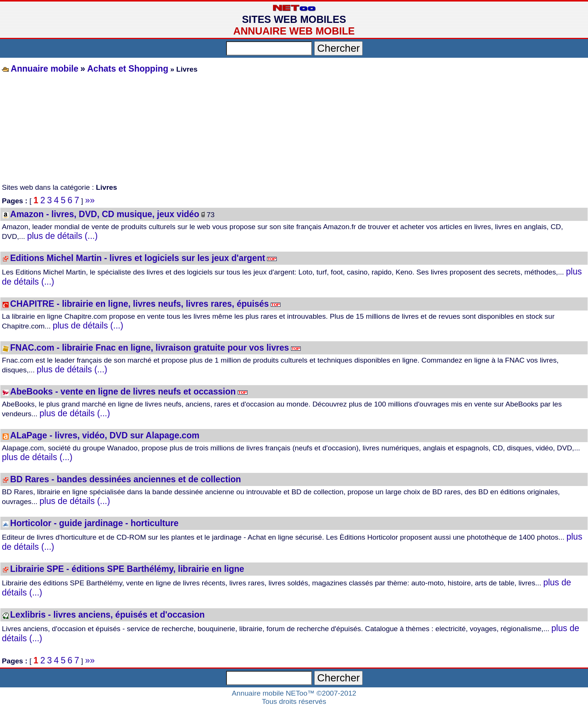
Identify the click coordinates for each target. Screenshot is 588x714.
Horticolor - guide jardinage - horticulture (94, 523)
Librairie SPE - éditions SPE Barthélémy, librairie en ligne (127, 569)
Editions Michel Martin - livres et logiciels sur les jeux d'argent (138, 258)
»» (90, 200)
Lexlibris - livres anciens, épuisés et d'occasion (107, 615)
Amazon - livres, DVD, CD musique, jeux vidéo (105, 214)
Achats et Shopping (127, 69)
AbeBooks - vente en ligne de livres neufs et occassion (123, 391)
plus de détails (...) (62, 236)
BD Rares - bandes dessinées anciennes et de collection (126, 479)
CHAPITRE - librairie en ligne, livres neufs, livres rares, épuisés (139, 304)
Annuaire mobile (43, 69)
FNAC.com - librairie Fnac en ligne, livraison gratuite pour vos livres (150, 348)
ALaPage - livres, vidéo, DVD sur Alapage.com (105, 435)
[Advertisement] (225, 129)
